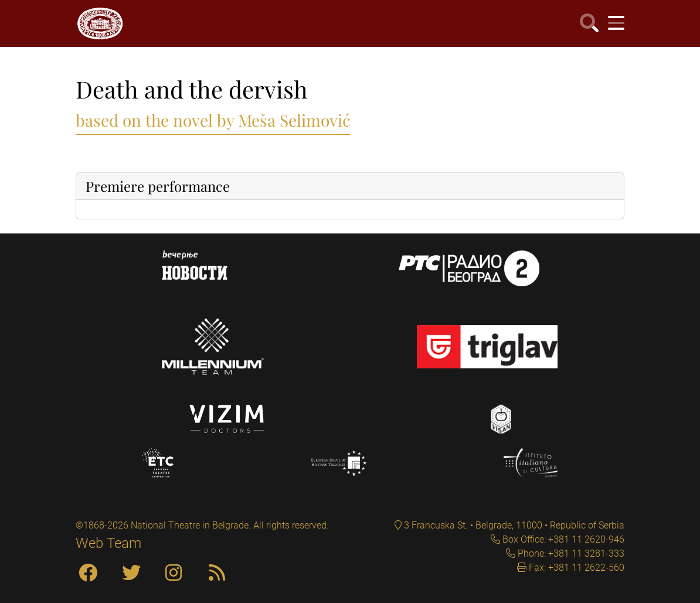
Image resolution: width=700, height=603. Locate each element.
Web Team (108, 543)
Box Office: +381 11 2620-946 (562, 539)
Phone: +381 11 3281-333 (570, 553)
